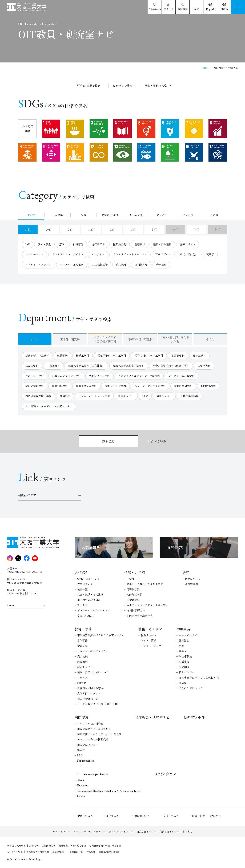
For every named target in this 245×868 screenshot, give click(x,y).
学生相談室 (185, 656)
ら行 (196, 229)
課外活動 (184, 640)
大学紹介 (82, 572)
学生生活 (183, 629)
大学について (85, 584)
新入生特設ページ (88, 699)
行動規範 (91, 852)
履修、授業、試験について (93, 672)
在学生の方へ (114, 816)
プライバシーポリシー (121, 832)
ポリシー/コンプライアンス (94, 610)
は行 (133, 229)
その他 (214, 215)
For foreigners (86, 760)
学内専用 (187, 832)
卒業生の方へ (171, 816)
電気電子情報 (110, 215)
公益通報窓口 (59, 852)
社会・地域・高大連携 (90, 594)
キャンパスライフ (189, 635)
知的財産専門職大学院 (140, 616)
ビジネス (188, 215)
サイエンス (136, 215)
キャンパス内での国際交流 (93, 739)
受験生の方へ (85, 816)
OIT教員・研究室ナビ (153, 717)
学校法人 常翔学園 (16, 846)
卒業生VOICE (85, 616)
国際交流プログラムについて (94, 729)
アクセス (82, 605)
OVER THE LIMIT (88, 579)
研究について (193, 579)
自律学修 (82, 640)
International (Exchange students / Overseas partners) (109, 791)
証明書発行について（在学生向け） (200, 678)
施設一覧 (82, 589)
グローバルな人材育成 (90, 724)
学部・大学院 (134, 572)
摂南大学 (34, 846)
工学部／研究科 (70, 339)
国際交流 (82, 717)
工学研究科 (133, 600)
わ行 (217, 229)
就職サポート (148, 635)
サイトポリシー (62, 832)
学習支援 (82, 646)
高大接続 (82, 656)
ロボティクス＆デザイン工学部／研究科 (105, 339)
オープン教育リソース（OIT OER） (98, 704)
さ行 (70, 229)
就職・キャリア (150, 629)
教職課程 (82, 662)
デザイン (162, 215)
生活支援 (184, 662)
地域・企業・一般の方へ (206, 816)
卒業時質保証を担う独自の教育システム (101, 635)
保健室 (183, 683)
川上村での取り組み (89, 600)
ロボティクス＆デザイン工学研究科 (147, 605)
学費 (182, 646)
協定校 (81, 750)
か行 (49, 229)
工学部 (130, 579)
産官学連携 (191, 584)
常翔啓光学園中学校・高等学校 (105, 846)
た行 (91, 229)
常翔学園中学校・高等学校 (72, 846)
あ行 (28, 229)
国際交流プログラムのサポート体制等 (99, 734)
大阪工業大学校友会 (109, 852)
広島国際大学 (49, 846)
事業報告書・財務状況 (38, 852)
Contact (82, 796)
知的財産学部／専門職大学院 (175, 339)
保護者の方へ (142, 816)
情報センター (187, 672)
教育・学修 (83, 629)
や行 (175, 229)
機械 (83, 215)
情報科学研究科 (136, 610)
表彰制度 (184, 667)
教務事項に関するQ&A (91, 688)
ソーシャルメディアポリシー (89, 832)
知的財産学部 (134, 594)
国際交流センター (88, 745)
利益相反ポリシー (169, 832)
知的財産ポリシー (146, 832)
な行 (112, 229)
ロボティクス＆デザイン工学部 (145, 584)
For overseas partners (91, 774)
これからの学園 (15, 852)
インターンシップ (151, 646)
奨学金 (183, 651)
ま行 (154, 229)
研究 (186, 572)
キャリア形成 (148, 640)
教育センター (85, 667)
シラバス (82, 678)
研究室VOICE (194, 717)
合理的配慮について (191, 688)
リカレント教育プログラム (93, 651)
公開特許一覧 (76, 852)
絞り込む (109, 441)
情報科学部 (133, 589)
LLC (80, 755)
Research (83, 785)
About (81, 780)
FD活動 (82, 683)
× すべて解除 (156, 441)
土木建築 (57, 215)
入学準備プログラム (89, 693)
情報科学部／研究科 (140, 339)
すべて (31, 215)
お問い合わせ (166, 774)
